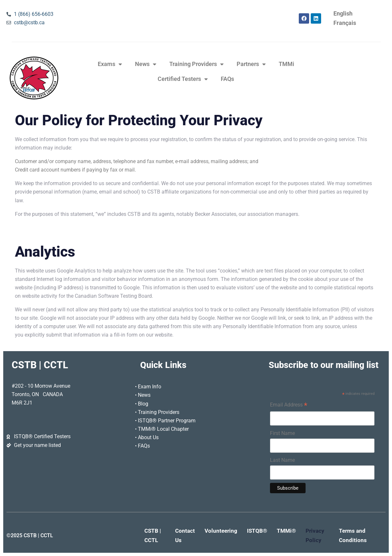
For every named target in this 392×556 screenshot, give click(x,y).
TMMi (286, 64)
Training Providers (196, 64)
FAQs (227, 79)
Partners (251, 64)
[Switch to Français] (345, 23)
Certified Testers (183, 79)
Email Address (289, 406)
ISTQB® (257, 531)
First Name (282, 433)
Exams (110, 64)
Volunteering (221, 531)
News (146, 64)
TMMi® (286, 531)
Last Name (282, 460)
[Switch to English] (343, 14)
